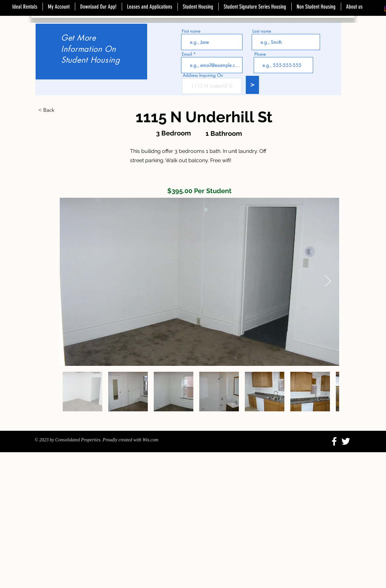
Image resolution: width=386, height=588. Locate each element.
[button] (60, 110)
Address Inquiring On (203, 75)
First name (191, 31)
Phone (260, 54)
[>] (252, 85)
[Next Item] (328, 282)
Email (187, 54)
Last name (262, 31)
